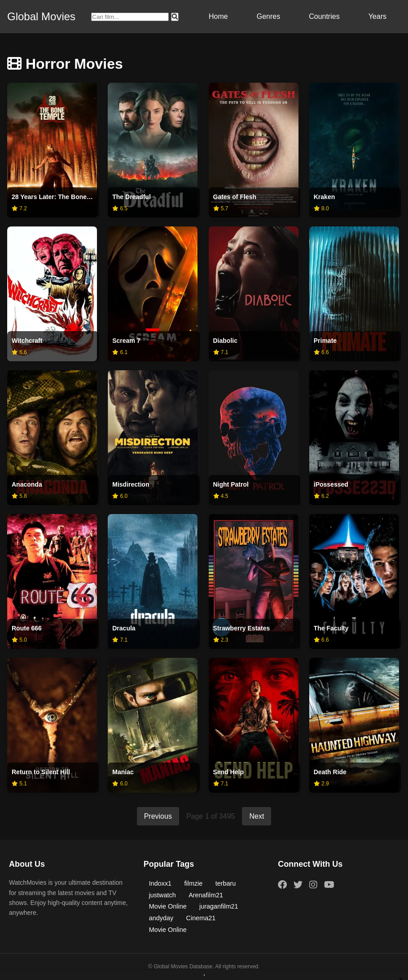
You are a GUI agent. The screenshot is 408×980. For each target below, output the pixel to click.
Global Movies (41, 16)
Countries (324, 16)
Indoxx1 (160, 883)
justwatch (162, 895)
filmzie (194, 883)
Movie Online (168, 906)
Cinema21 (201, 918)
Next (257, 816)
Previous (158, 816)
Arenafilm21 (206, 895)
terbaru (226, 883)
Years (377, 16)
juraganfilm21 (219, 906)
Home (218, 16)
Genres (268, 16)
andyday (161, 918)
